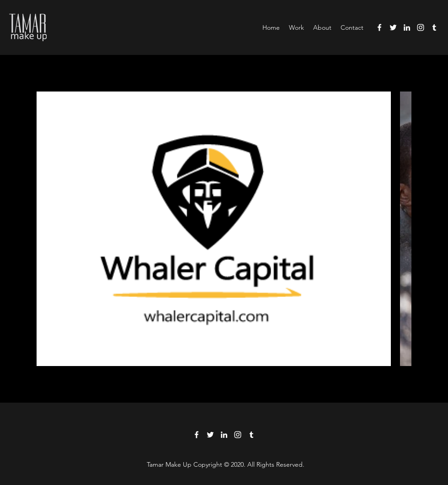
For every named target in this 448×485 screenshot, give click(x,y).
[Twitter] (393, 27)
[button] (296, 27)
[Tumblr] (434, 27)
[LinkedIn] (407, 27)
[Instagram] (421, 27)
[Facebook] (379, 27)
